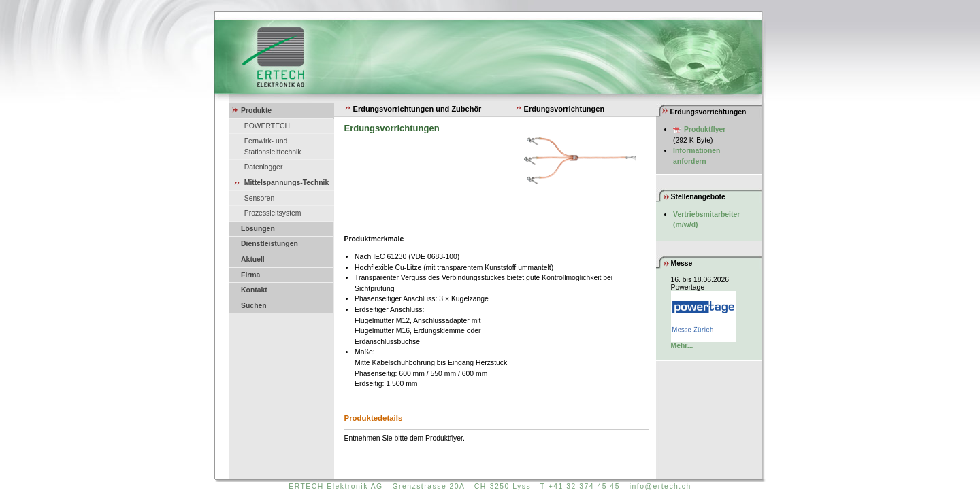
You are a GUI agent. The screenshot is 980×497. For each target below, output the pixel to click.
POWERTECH (267, 126)
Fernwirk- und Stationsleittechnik (273, 147)
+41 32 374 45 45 (584, 486)
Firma (250, 275)
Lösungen (258, 229)
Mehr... (682, 346)
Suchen (254, 306)
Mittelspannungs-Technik (287, 183)
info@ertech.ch (660, 486)
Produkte (256, 110)
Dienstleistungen (269, 244)
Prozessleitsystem (273, 213)
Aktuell (253, 259)
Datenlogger (264, 167)
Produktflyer (705, 130)
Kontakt (254, 290)
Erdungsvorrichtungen (560, 109)
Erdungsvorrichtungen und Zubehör (413, 109)
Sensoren (259, 198)
